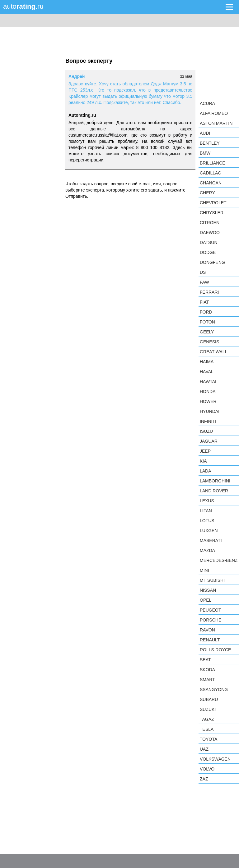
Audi (205, 133)
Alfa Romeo (214, 113)
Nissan (208, 590)
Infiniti (208, 421)
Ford (206, 312)
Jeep (205, 451)
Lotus (207, 521)
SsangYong (214, 689)
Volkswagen (215, 759)
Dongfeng (212, 262)
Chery (207, 193)
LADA (206, 471)
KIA (203, 461)
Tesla (207, 729)
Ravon (207, 630)
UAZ (204, 749)
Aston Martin (216, 123)
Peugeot (210, 610)
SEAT (205, 660)
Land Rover (214, 491)
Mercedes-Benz (219, 560)
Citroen (210, 223)
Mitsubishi (212, 580)
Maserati (211, 540)
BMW (205, 153)
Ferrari (209, 292)
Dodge (208, 252)
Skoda (207, 670)
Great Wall (213, 352)
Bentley (210, 143)
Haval (207, 372)
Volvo (207, 769)
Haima (207, 362)
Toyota (209, 739)
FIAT (204, 302)
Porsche (211, 620)
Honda (208, 391)
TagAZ (207, 719)
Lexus (207, 501)
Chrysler (212, 213)
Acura (207, 103)
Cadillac (210, 173)
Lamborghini (215, 481)
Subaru (209, 699)
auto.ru (23, 6)
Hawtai (208, 382)
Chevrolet (213, 203)
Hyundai (210, 411)
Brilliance (213, 163)
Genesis (209, 342)
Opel (206, 600)
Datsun (209, 242)
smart (207, 680)
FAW (204, 282)
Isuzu (206, 431)
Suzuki (208, 709)
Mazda (207, 550)
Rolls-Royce (215, 650)
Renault (210, 640)
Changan (211, 183)
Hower (208, 401)
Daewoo (210, 233)
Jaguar (209, 441)
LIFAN (206, 511)
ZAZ (204, 779)
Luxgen (209, 531)
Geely (207, 332)
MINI (204, 570)
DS (203, 272)
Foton (207, 322)
